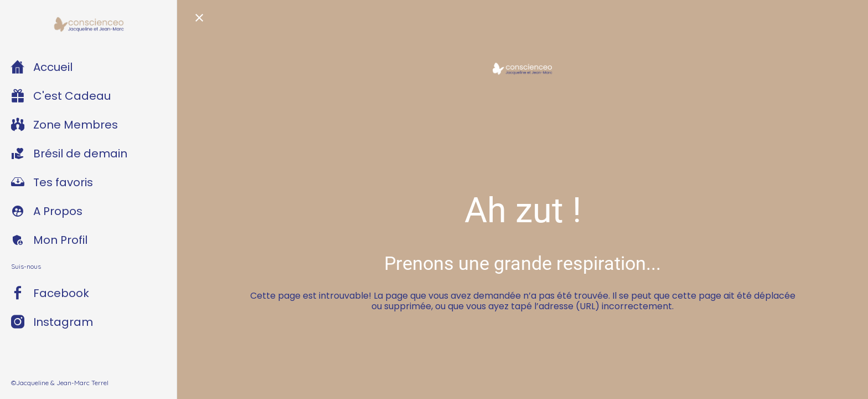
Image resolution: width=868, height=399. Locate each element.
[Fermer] (199, 18)
